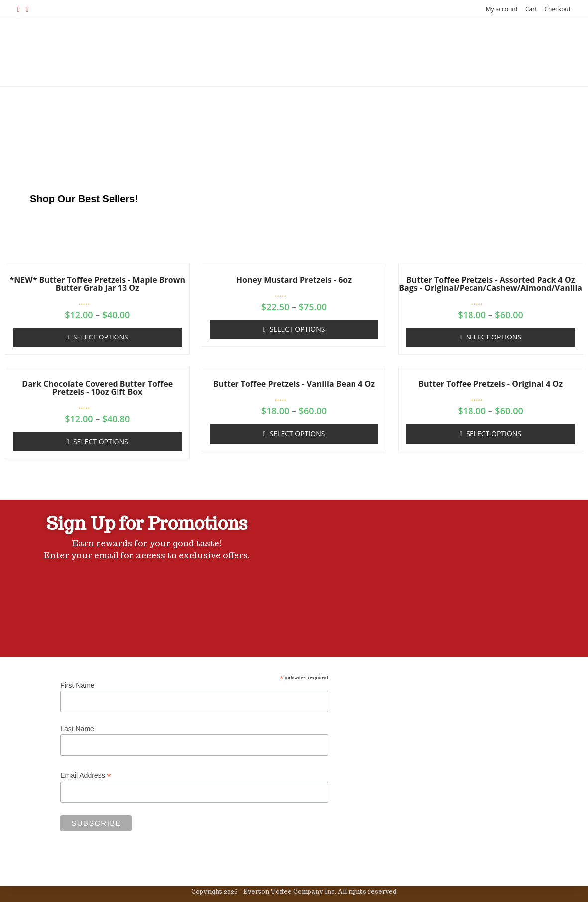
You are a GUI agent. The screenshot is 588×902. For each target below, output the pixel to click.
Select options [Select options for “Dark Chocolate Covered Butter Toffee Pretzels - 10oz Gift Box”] (101, 441)
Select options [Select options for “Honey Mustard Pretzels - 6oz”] (297, 329)
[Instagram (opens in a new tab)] (27, 9)
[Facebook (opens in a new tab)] (20, 9)
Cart (531, 9)
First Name (77, 685)
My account (502, 9)
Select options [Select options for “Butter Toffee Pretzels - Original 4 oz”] (494, 433)
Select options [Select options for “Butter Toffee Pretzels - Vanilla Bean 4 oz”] (297, 433)
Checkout (557, 9)
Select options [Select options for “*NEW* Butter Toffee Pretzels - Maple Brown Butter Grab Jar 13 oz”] (101, 337)
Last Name (77, 729)
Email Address (86, 775)
